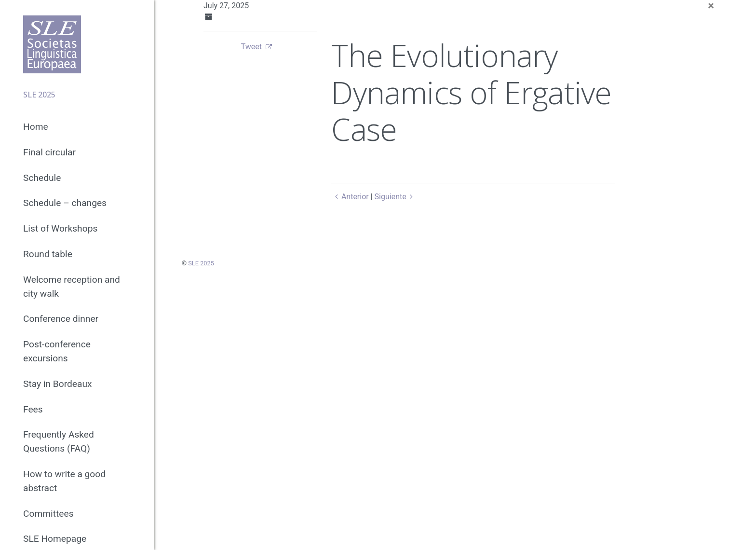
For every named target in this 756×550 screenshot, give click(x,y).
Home (36, 127)
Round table (48, 254)
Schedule (42, 178)
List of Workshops (60, 228)
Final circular (49, 152)
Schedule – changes (65, 203)
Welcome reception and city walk (72, 287)
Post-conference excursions (57, 351)
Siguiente (396, 197)
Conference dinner (61, 319)
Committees (48, 514)
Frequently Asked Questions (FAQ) (59, 441)
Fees (33, 409)
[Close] (711, 6)
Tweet (251, 47)
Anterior (350, 197)
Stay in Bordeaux (58, 384)
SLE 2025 (201, 263)
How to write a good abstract (64, 481)
